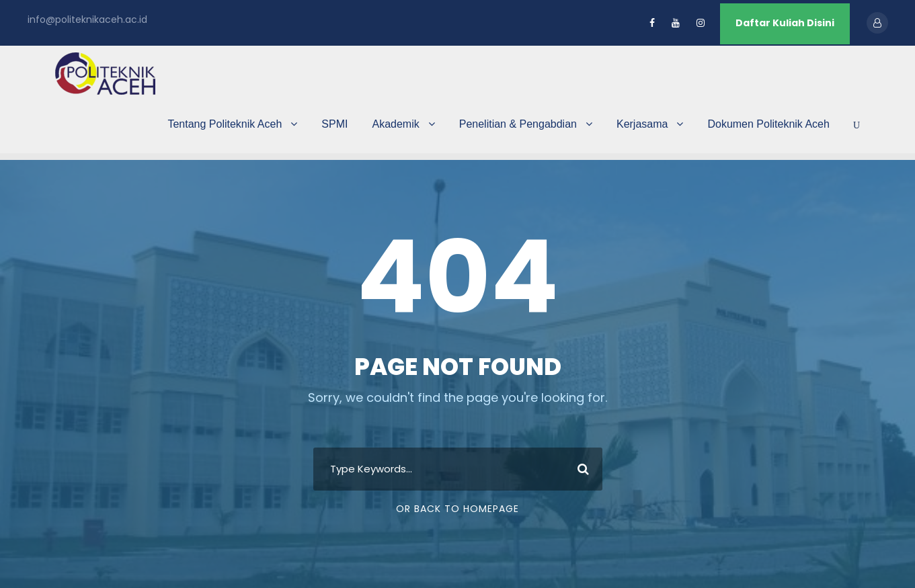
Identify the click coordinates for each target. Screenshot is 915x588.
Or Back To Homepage (457, 509)
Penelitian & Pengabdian (518, 124)
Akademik (395, 124)
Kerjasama (642, 124)
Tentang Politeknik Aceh (225, 124)
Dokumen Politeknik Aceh (768, 124)
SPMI (334, 124)
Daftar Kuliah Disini (785, 23)
